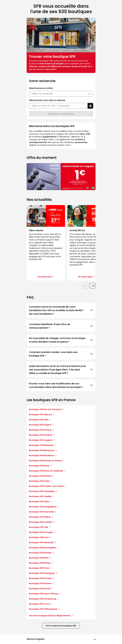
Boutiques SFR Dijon (39, 502)
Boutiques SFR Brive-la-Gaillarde (46, 471)
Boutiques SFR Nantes (40, 553)
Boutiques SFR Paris (39, 568)
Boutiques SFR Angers (40, 425)
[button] (90, 106)
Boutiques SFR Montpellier (43, 548)
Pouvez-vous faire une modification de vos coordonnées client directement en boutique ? (61, 385)
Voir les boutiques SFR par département (51, 616)
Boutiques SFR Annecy (40, 430)
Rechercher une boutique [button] (61, 114)
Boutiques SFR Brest (39, 466)
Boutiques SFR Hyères (40, 517)
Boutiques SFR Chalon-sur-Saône (46, 486)
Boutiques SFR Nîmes (40, 563)
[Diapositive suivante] (93, 286)
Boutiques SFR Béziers (40, 476)
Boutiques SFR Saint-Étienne (44, 594)
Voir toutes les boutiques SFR (61, 626)
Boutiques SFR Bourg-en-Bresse (45, 461)
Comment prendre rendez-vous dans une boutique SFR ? (61, 354)
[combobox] (58, 106)
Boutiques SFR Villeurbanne (43, 609)
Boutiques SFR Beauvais (41, 445)
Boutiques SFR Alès (39, 420)
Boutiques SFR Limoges (41, 532)
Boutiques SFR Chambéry (42, 491)
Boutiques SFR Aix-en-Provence (45, 409)
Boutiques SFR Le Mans (41, 522)
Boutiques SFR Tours (39, 604)
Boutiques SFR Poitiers (41, 578)
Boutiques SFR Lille (38, 527)
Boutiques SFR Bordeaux (42, 455)
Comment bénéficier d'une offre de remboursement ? (61, 326)
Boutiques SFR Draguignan (43, 507)
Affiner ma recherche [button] (61, 94)
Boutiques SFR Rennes (40, 583)
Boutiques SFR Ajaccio (40, 414)
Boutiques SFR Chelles (40, 496)
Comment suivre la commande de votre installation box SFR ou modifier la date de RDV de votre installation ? (61, 310)
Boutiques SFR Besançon (42, 450)
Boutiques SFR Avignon (41, 440)
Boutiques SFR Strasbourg (43, 599)
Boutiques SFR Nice (39, 558)
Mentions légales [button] (36, 639)
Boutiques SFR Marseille (41, 542)
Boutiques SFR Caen (39, 481)
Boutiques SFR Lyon (39, 537)
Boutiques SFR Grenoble (41, 512)
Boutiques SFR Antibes (41, 435)
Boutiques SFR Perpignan (42, 573)
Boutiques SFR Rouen (40, 589)
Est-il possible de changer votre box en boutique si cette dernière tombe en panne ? (61, 340)
